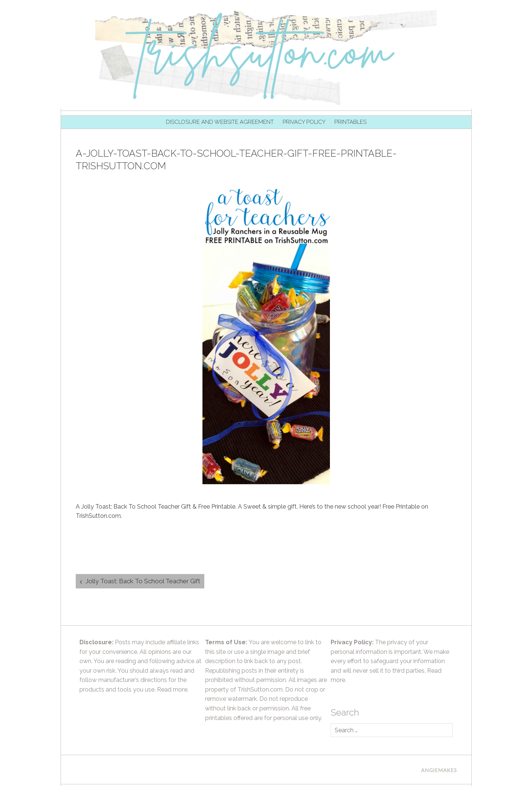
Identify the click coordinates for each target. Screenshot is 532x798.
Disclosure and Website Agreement (220, 122)
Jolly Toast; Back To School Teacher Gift (143, 581)
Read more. (173, 690)
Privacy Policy (304, 122)
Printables (350, 122)
